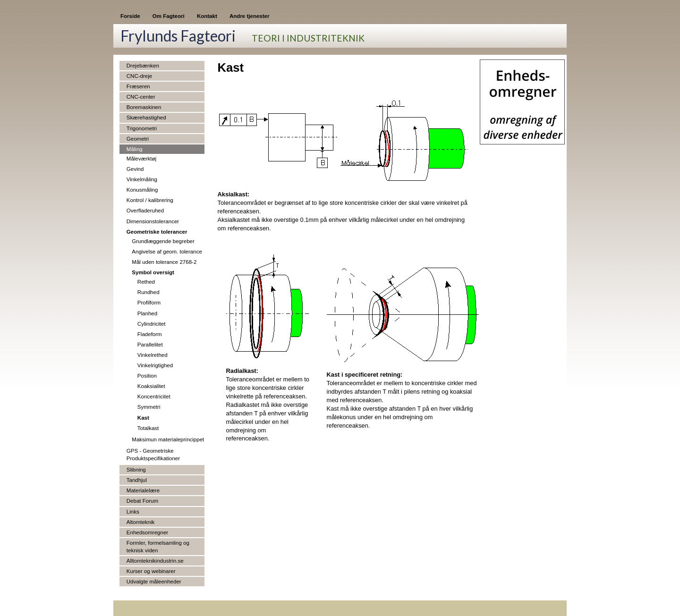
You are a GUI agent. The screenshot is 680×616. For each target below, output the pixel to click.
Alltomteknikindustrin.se (155, 561)
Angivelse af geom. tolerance (167, 252)
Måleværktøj (141, 159)
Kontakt (207, 16)
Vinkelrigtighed (155, 365)
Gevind (135, 169)
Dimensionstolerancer (153, 221)
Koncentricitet (154, 397)
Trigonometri (142, 128)
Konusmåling (142, 190)
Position (147, 376)
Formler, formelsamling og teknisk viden (158, 547)
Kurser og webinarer (151, 571)
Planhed (147, 313)
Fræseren (138, 86)
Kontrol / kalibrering (150, 200)
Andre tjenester (249, 16)
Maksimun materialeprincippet (168, 439)
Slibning (136, 470)
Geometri (138, 139)
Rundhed (149, 292)
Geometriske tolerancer (157, 232)
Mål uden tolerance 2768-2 (164, 262)
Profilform (149, 303)
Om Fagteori (169, 16)
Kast (143, 418)
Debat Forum (142, 501)
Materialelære (143, 490)
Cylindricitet (152, 324)
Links (133, 512)
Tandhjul (137, 480)
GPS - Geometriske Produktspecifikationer (153, 455)
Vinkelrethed (153, 355)
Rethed (146, 282)
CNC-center (141, 97)
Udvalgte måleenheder (154, 582)
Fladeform (150, 334)
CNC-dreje (139, 76)
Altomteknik (141, 522)
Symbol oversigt (153, 272)
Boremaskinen (144, 107)
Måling (135, 149)
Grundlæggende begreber (163, 241)
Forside (130, 16)
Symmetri (149, 407)
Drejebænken (143, 66)
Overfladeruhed (145, 211)
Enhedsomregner (147, 532)
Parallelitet (150, 345)
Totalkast (148, 428)
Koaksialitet (151, 386)
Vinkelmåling (142, 179)
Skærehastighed (146, 118)
